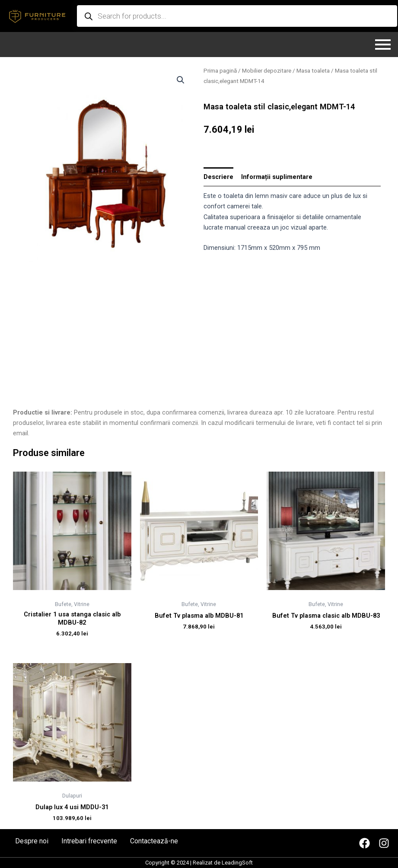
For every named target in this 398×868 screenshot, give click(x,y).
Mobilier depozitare (267, 71)
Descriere (218, 177)
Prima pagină (220, 71)
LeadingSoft (237, 863)
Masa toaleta (313, 71)
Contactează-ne (154, 841)
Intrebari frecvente (89, 841)
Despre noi (32, 841)
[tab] (218, 177)
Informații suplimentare (277, 177)
